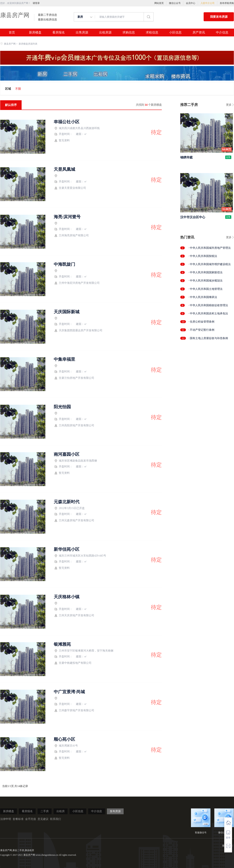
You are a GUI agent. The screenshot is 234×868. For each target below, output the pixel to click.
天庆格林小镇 (67, 597)
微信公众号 (175, 3)
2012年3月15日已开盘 (70, 508)
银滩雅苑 (62, 644)
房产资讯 (199, 33)
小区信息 (175, 33)
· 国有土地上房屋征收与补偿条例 (208, 338)
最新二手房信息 (48, 15)
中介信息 (222, 33)
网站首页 (159, 3)
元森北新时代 (67, 502)
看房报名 (59, 33)
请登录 (36, 3)
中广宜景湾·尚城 (69, 692)
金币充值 (31, 819)
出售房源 (82, 33)
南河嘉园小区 (67, 454)
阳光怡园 (62, 407)
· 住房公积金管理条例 (201, 322)
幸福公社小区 (67, 122)
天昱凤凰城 (64, 169)
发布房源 (115, 811)
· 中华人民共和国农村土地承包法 (208, 314)
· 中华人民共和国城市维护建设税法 (210, 264)
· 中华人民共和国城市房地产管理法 (210, 248)
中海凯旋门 (64, 264)
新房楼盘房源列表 (28, 44)
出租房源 (105, 33)
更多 (229, 105)
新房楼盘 (35, 33)
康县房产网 (15, 15)
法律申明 (6, 819)
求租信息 (152, 33)
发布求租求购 (227, 3)
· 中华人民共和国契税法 (203, 256)
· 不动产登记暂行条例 (201, 330)
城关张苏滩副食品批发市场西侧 (76, 461)
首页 (12, 33)
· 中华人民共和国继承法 (203, 297)
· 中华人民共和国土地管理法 (205, 289)
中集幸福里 (64, 359)
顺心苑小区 (64, 739)
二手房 (45, 811)
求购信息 (129, 33)
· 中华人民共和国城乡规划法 (205, 281)
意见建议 (43, 819)
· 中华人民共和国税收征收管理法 (208, 305)
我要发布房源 (219, 17)
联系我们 (55, 819)
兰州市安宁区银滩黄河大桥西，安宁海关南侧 (84, 651)
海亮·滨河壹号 (67, 217)
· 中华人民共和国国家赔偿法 (205, 272)
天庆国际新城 (67, 312)
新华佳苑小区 (67, 549)
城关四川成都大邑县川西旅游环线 (77, 128)
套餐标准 (18, 819)
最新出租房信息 (48, 20)
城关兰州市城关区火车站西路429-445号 (80, 556)
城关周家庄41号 (66, 746)
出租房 (61, 811)
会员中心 (191, 3)
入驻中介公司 (208, 3)
